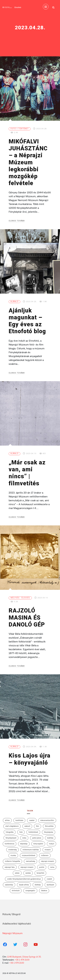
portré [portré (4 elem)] (42, 867)
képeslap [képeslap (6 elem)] (24, 844)
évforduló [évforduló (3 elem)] (16, 890)
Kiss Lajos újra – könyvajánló (30, 759)
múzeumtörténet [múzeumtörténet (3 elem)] (29, 855)
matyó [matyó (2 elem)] (52, 844)
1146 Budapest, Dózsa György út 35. (24, 957)
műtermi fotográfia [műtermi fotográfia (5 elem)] (12, 861)
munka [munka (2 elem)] (13, 855)
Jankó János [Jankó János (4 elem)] (37, 838)
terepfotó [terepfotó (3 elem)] (40, 873)
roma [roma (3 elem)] (52, 867)
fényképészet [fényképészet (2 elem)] (11, 838)
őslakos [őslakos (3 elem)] (44, 890)
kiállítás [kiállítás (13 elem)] (50, 838)
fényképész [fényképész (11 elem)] (49, 832)
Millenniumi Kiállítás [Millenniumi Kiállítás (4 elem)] (31, 850)
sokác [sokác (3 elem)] (17, 873)
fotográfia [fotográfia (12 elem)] (10, 832)
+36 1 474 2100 (22, 960)
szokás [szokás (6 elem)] (28, 873)
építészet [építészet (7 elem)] (50, 885)
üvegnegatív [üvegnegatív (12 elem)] (30, 890)
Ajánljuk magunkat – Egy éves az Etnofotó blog (27, 321)
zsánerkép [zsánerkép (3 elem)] (9, 885)
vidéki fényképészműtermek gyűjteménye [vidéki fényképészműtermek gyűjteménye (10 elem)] (24, 879)
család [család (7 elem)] (32, 820)
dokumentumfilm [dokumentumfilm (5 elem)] (47, 820)
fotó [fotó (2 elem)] (21, 832)
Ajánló (14, 302)
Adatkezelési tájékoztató (17, 924)
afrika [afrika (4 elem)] (7, 820)
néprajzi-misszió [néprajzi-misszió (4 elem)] (47, 861)
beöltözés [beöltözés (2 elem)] (19, 820)
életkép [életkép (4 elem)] (38, 885)
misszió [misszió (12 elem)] (48, 850)
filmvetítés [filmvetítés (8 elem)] (49, 826)
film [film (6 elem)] (38, 826)
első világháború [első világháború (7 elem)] (12, 826)
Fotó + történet (20, 129)
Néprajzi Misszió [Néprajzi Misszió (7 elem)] (27, 867)
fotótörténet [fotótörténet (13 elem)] (33, 832)
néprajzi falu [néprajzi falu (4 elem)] (10, 867)
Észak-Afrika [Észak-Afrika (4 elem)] (24, 885)
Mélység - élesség (20, 598)
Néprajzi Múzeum (12, 933)
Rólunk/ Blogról (11, 914)
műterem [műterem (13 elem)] (45, 855)
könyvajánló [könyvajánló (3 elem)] (38, 844)
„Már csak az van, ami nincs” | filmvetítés (27, 473)
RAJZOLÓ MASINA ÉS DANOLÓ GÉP (27, 617)
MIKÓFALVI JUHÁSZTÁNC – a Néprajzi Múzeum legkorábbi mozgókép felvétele (28, 162)
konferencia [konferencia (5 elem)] (10, 844)
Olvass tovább (17, 221)
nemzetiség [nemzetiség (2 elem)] (30, 861)
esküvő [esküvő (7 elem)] (27, 826)
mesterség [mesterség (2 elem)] (12, 850)
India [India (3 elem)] (24, 838)
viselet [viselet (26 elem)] (49, 879)
